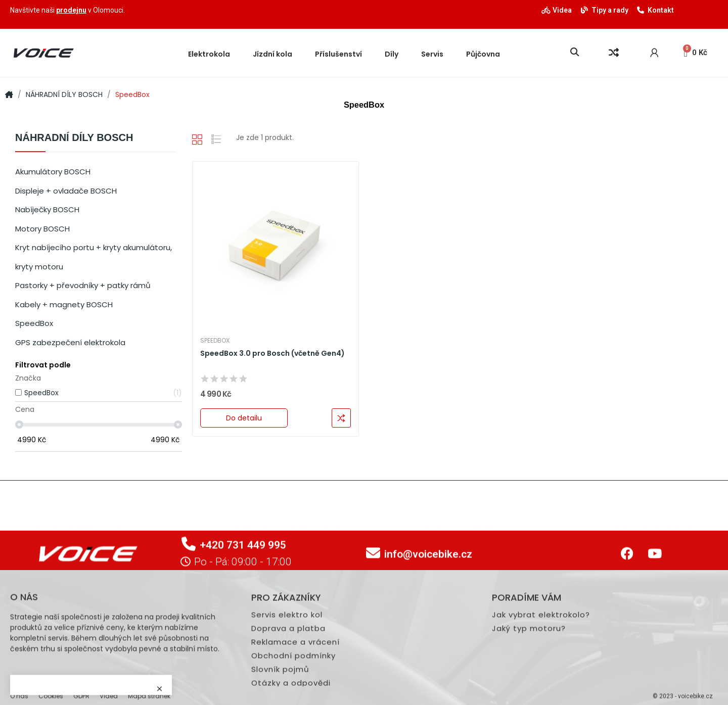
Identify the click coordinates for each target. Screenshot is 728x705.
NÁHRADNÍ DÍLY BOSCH (74, 138)
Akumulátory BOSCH (53, 172)
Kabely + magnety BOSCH (64, 304)
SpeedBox (34, 323)
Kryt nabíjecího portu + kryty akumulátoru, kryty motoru (94, 257)
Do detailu (244, 418)
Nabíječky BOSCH (47, 209)
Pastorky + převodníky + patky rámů (83, 285)
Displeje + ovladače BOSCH (66, 191)
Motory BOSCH (42, 229)
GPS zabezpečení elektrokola (70, 342)
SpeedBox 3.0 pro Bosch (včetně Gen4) (272, 354)
